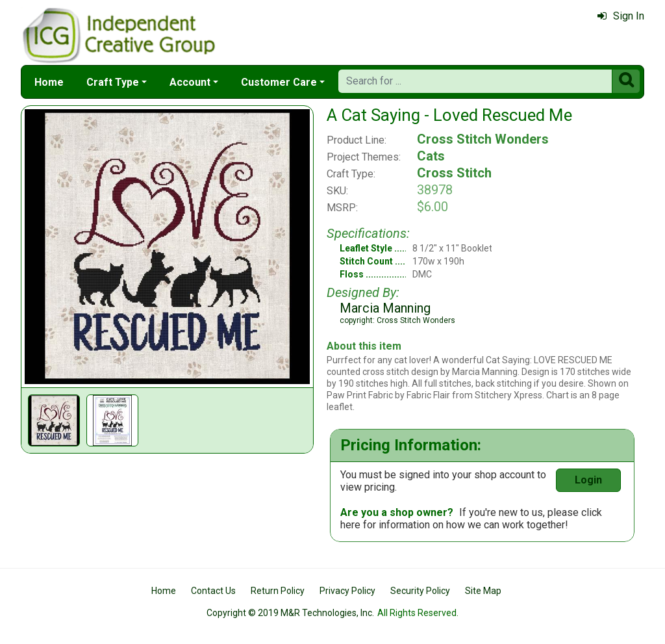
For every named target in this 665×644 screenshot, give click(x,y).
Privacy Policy (347, 591)
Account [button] (190, 82)
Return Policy (278, 591)
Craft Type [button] (113, 82)
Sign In (621, 16)
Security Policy (420, 591)
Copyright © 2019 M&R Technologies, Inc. (290, 613)
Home (49, 82)
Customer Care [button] (279, 82)
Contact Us (213, 591)
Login (588, 480)
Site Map (483, 591)
